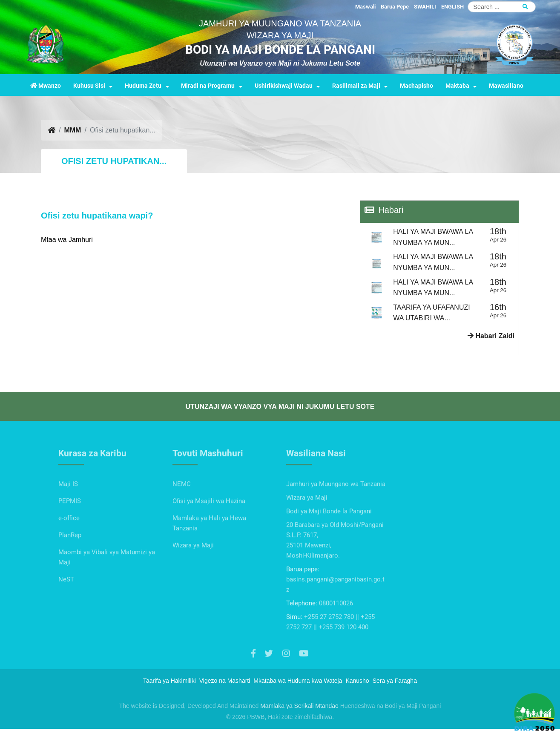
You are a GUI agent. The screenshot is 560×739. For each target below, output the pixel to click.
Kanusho (357, 681)
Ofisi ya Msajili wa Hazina (209, 529)
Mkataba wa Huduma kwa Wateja (298, 681)
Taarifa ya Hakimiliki (169, 681)
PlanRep (70, 564)
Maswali (365, 7)
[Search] (502, 7)
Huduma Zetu (143, 86)
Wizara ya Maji (193, 574)
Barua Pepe (395, 7)
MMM (72, 130)
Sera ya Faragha (395, 681)
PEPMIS (70, 529)
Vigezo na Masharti (225, 681)
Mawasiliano (506, 86)
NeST (66, 608)
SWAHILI (425, 7)
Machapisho (416, 86)
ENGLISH (452, 7)
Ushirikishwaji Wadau (284, 86)
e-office (69, 546)
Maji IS (68, 512)
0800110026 (336, 632)
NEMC (182, 512)
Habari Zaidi (491, 336)
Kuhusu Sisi (89, 86)
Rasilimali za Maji (356, 86)
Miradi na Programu (208, 86)
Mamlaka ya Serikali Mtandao (299, 706)
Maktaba (457, 86)
